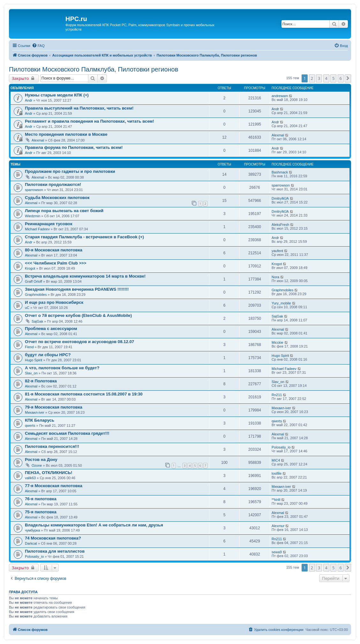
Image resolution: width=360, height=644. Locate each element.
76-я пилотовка (41, 499)
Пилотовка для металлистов (55, 551)
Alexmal (38, 140)
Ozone (37, 465)
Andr (29, 100)
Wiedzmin (33, 216)
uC (27, 308)
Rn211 (277, 395)
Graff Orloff (34, 281)
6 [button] (341, 78)
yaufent (277, 251)
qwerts (30, 425)
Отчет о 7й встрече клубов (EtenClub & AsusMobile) (78, 315)
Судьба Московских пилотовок (57, 198)
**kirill (276, 500)
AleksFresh (280, 225)
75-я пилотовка (41, 512)
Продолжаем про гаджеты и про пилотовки (70, 171)
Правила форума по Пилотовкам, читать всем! (74, 147)
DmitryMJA (280, 198)
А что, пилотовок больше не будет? (62, 368)
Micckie (277, 342)
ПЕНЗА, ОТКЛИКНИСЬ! (49, 473)
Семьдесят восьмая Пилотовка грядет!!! (67, 433)
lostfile (277, 473)
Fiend (29, 347)
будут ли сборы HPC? (48, 355)
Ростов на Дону (41, 460)
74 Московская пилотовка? (53, 538)
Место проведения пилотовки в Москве (66, 134)
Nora (275, 277)
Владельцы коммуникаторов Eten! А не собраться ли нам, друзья (94, 525)
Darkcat (31, 543)
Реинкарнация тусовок (49, 224)
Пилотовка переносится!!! (52, 446)
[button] (348, 78)
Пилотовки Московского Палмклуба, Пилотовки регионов (94, 69)
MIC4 (276, 460)
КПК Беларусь (40, 420)
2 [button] (312, 78)
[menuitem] (38, 46)
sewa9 (277, 552)
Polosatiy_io (281, 447)
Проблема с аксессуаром (51, 329)
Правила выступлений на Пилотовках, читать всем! (79, 108)
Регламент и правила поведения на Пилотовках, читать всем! (90, 121)
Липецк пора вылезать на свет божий (64, 211)
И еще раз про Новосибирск (54, 302)
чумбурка (32, 530)
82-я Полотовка (41, 381)
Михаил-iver (35, 412)
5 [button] (333, 78)
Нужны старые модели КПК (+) (57, 95)
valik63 (30, 478)
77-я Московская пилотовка (54, 486)
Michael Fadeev (37, 229)
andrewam (280, 96)
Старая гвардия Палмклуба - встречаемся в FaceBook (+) (84, 237)
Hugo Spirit (34, 360)
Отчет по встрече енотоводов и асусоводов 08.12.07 (79, 342)
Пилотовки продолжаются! (53, 184)
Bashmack (280, 172)
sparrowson (34, 190)
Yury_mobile (281, 303)
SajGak (37, 321)
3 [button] (319, 78)
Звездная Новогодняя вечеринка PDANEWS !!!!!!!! (77, 289)
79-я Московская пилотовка (54, 407)
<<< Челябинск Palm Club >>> (56, 263)
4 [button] (326, 78)
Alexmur (278, 526)
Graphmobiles (36, 295)
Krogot (30, 268)
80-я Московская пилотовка (54, 250)
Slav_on (31, 373)
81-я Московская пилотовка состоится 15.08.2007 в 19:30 (84, 394)
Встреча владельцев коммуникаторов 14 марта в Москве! (85, 276)
